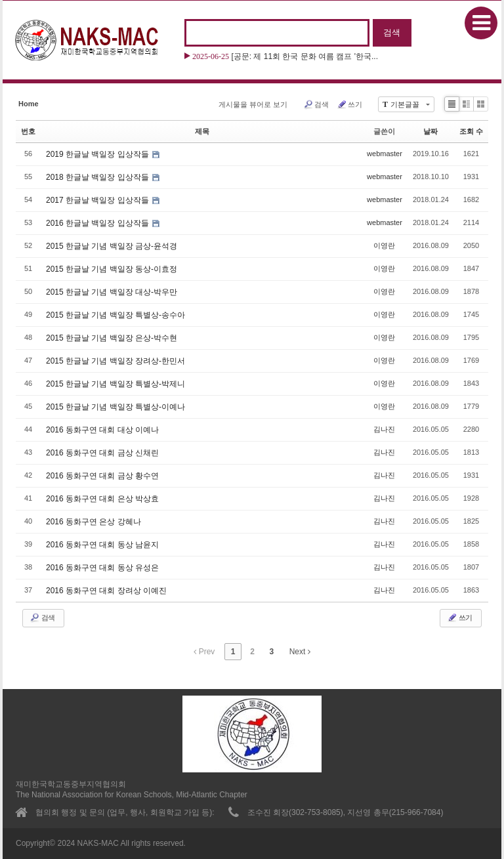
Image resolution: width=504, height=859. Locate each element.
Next (300, 652)
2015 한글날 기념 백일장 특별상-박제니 (115, 384)
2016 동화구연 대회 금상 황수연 (102, 476)
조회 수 (471, 131)
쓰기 (349, 104)
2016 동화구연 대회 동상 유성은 (102, 568)
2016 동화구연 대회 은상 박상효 (102, 499)
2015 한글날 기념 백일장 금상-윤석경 (112, 246)
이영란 (384, 245)
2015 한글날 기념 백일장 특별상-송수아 (115, 315)
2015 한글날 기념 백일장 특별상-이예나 (115, 407)
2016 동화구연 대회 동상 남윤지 (102, 545)
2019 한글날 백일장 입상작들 (98, 154)
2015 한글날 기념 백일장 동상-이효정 (112, 269)
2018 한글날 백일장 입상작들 (98, 177)
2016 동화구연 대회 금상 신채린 (102, 453)
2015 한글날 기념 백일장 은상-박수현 (112, 338)
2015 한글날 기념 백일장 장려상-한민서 (115, 361)
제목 (202, 131)
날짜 (430, 131)
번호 (28, 131)
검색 (316, 104)
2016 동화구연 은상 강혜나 (94, 522)
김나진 (384, 429)
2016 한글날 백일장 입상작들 (98, 223)
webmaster (385, 154)
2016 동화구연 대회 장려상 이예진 (106, 591)
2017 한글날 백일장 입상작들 (98, 200)
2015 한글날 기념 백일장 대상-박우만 (112, 292)
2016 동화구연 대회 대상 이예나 (102, 430)
